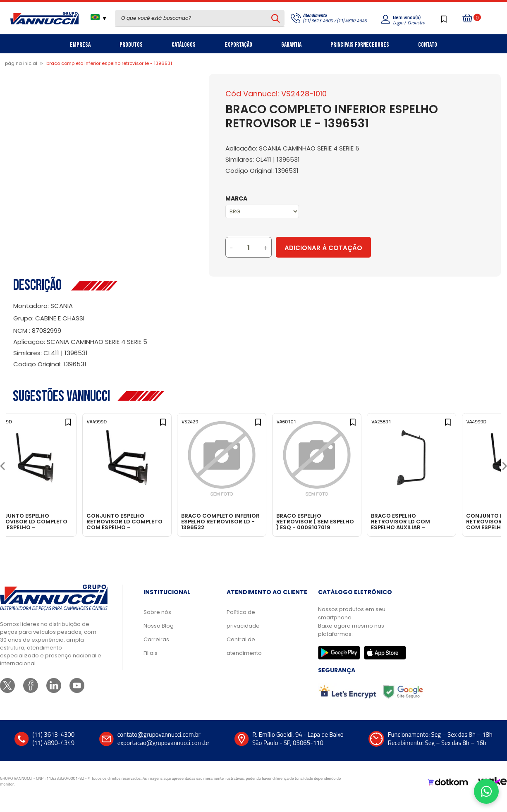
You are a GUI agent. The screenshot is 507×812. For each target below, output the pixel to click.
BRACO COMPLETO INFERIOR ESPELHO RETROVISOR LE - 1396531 (109, 63)
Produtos (131, 45)
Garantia (291, 45)
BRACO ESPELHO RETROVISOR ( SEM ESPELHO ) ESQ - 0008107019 (343, 521)
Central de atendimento (244, 657)
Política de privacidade (243, 630)
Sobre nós (157, 623)
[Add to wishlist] (88, 428)
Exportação (238, 45)
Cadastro (416, 23)
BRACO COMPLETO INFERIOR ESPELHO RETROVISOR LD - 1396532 (254, 521)
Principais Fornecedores (360, 45)
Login (398, 23)
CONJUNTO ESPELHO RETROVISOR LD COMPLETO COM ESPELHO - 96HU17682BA (55, 521)
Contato (428, 45)
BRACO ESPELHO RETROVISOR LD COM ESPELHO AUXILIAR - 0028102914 (446, 521)
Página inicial (21, 63)
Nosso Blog (159, 636)
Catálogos (184, 45)
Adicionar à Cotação (358, 248)
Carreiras (156, 650)
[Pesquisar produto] (276, 18)
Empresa (80, 45)
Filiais (151, 664)
